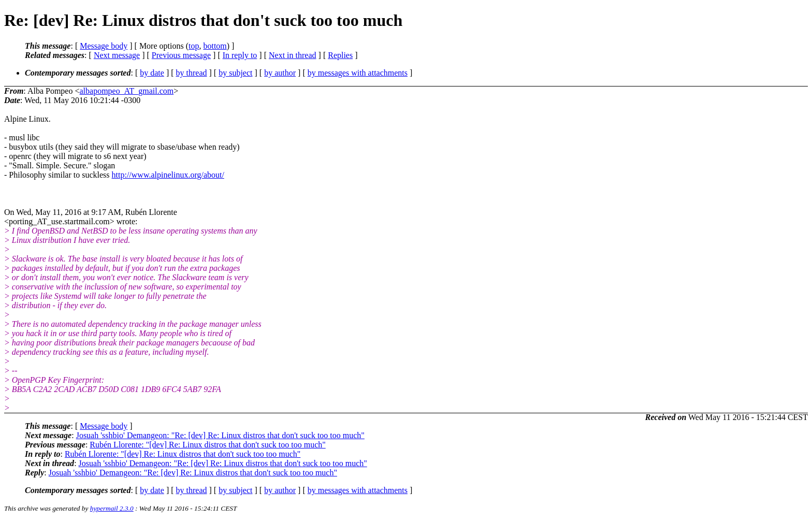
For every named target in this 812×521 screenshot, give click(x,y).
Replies (340, 55)
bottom (215, 46)
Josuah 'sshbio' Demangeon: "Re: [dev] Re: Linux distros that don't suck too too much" (220, 435)
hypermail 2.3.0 (112, 508)
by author (280, 73)
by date (152, 73)
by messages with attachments (358, 73)
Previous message (181, 55)
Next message (117, 55)
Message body (104, 46)
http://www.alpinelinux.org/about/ (168, 175)
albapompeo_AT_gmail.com (126, 91)
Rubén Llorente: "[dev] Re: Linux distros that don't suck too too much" (207, 445)
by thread (192, 73)
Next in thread (293, 55)
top (194, 46)
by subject (235, 73)
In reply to (240, 55)
